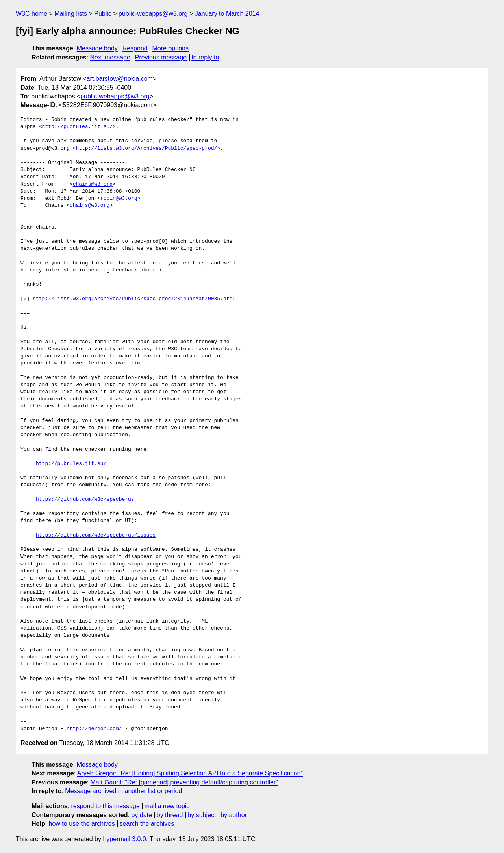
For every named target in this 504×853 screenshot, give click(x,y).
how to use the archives (82, 824)
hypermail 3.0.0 (124, 839)
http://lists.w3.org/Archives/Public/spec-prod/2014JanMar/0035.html (134, 299)
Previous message (161, 57)
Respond (135, 48)
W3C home (31, 14)
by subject (202, 815)
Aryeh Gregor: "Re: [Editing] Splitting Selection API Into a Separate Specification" (190, 773)
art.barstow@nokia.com (120, 79)
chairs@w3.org (93, 184)
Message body (97, 48)
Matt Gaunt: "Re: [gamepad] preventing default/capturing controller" (184, 782)
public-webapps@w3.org (153, 14)
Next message (110, 57)
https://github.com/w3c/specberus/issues (96, 535)
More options (171, 48)
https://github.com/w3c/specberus (85, 500)
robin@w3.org (119, 199)
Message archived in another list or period (123, 791)
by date (141, 815)
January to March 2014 (227, 14)
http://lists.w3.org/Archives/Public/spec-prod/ (146, 149)
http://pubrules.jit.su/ (77, 127)
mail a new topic (167, 806)
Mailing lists (71, 14)
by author (234, 815)
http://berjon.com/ (94, 729)
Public (103, 14)
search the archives (147, 824)
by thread (170, 815)
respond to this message (105, 806)
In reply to (205, 57)
